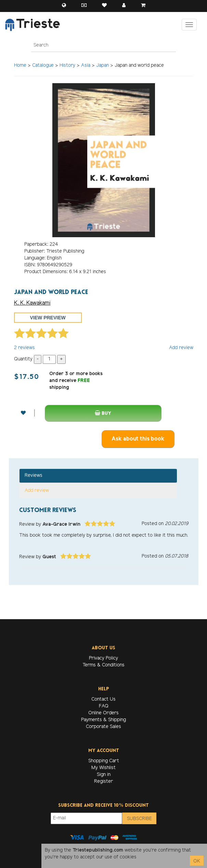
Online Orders (103, 713)
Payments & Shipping (103, 720)
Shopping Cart (104, 761)
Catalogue (43, 66)
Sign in (104, 775)
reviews (24, 348)
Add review (181, 348)
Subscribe (139, 819)
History (67, 66)
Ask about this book (138, 439)
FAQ (104, 706)
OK (197, 861)
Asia (86, 66)
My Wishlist (103, 768)
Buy (103, 413)
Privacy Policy (103, 658)
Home (20, 66)
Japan (102, 66)
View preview (48, 318)
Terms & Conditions (103, 665)
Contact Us (103, 699)
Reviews (34, 476)
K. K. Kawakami (32, 303)
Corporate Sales (103, 727)
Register (103, 782)
